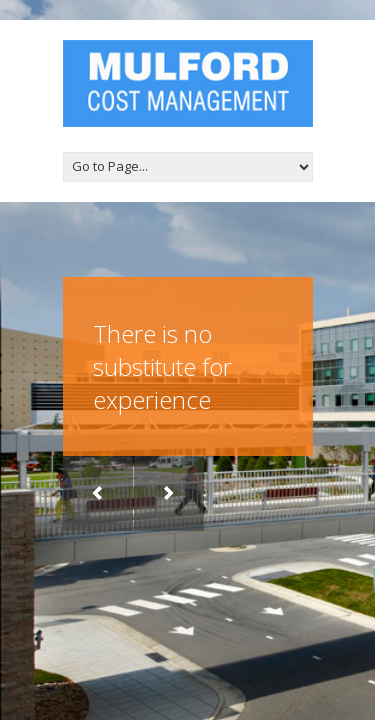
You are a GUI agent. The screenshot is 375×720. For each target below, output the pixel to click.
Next (169, 493)
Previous (98, 493)
